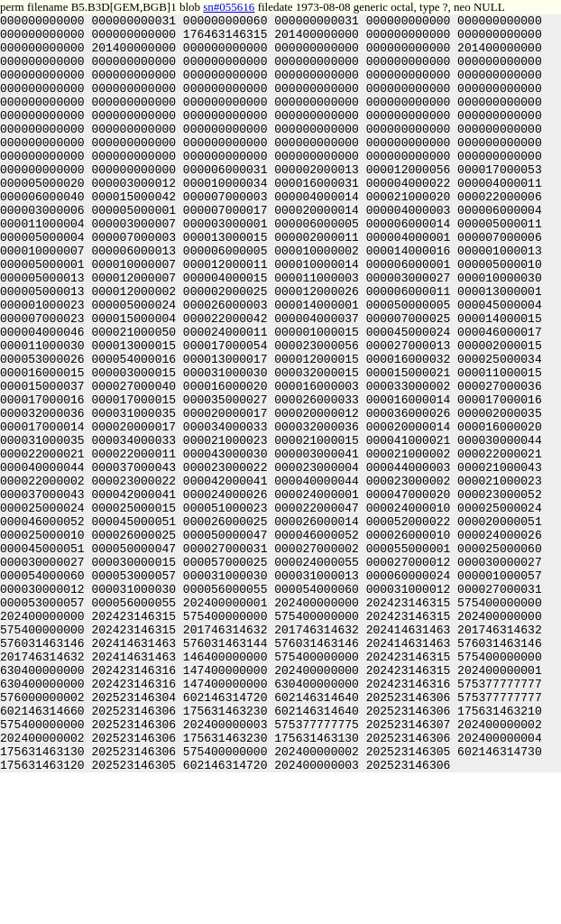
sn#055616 (229, 7)
